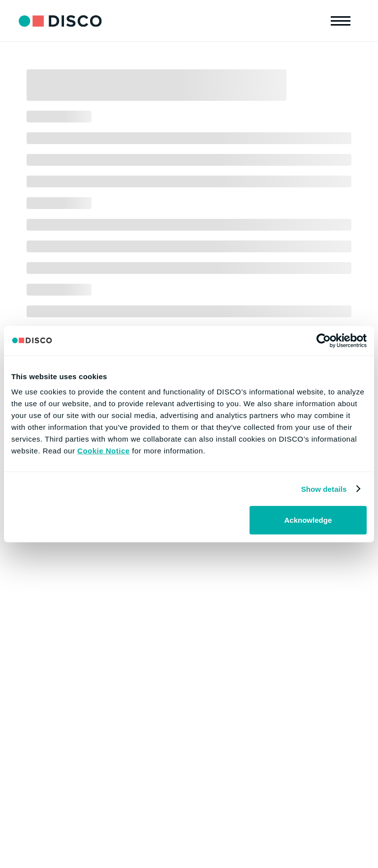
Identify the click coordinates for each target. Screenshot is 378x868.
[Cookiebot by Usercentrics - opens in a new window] (324, 340)
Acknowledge (308, 520)
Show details (324, 489)
